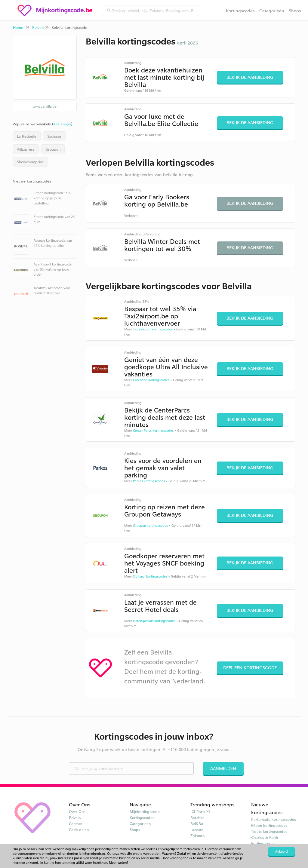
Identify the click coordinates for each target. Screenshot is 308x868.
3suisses (54, 136)
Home (18, 27)
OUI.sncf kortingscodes (150, 576)
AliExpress (26, 149)
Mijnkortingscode (145, 811)
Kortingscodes (240, 11)
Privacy (75, 817)
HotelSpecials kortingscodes (154, 621)
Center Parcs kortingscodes (153, 431)
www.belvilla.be (45, 106)
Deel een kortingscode (250, 668)
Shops (295, 11)
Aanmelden (223, 768)
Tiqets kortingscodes (269, 831)
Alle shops (62, 124)
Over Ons (77, 811)
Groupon (53, 149)
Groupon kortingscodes (150, 526)
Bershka (197, 817)
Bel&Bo (197, 824)
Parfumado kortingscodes (274, 819)
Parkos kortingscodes (149, 481)
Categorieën (272, 11)
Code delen (79, 830)
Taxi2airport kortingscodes (153, 329)
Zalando (197, 836)
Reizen (38, 27)
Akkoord (282, 851)
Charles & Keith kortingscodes (265, 840)
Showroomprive (30, 162)
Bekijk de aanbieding (250, 77)
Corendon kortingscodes (151, 380)
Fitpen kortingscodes (269, 825)
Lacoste (197, 830)
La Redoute (27, 136)
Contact (75, 824)
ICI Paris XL (200, 811)
